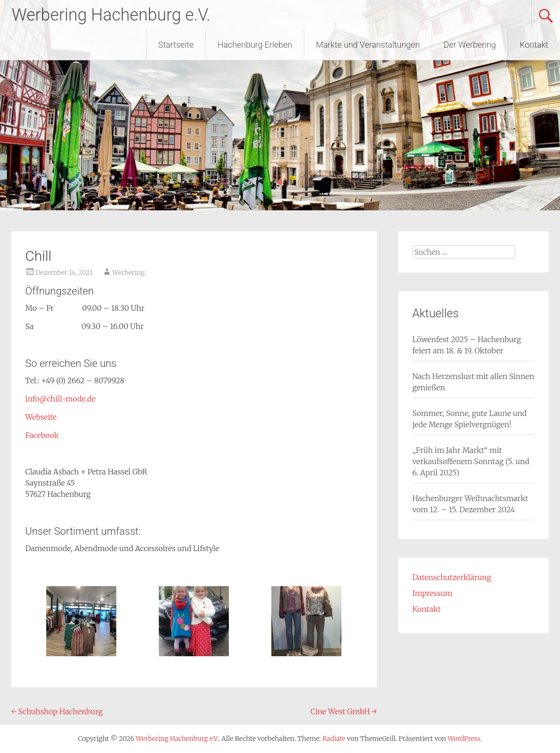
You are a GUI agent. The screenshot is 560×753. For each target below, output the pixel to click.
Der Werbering (470, 45)
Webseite (41, 417)
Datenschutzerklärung (452, 577)
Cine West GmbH (344, 711)
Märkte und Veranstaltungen (368, 45)
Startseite (176, 45)
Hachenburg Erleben (255, 45)
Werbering (128, 273)
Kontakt (534, 45)
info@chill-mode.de (60, 399)
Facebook (42, 435)
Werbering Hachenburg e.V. (111, 15)
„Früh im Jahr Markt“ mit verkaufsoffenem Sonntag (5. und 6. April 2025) (471, 461)
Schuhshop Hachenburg (57, 711)
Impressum (432, 593)
